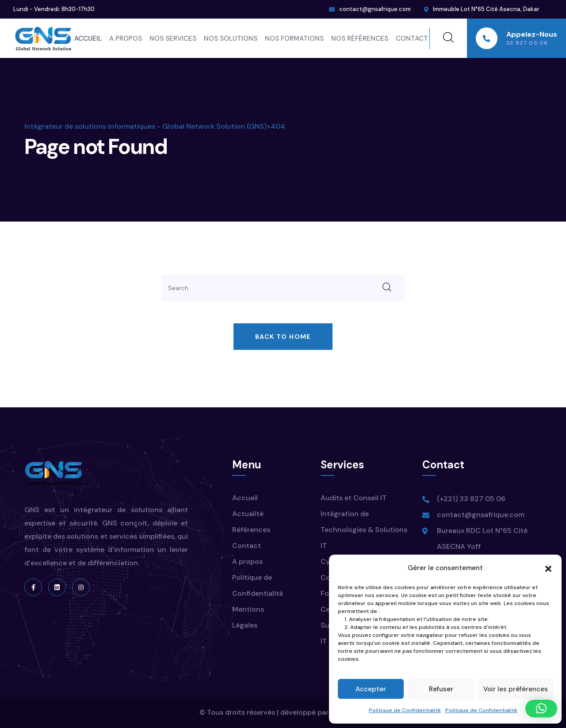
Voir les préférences (516, 689)
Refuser (441, 689)
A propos (126, 38)
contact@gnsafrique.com (375, 9)
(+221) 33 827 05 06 (471, 499)
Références (251, 530)
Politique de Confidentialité (405, 710)
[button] (548, 568)
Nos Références (360, 38)
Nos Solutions (231, 38)
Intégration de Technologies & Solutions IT (364, 530)
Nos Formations (294, 38)
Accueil (88, 38)
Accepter (371, 689)
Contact (412, 38)
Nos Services (173, 38)
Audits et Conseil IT (354, 498)
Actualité (248, 514)
